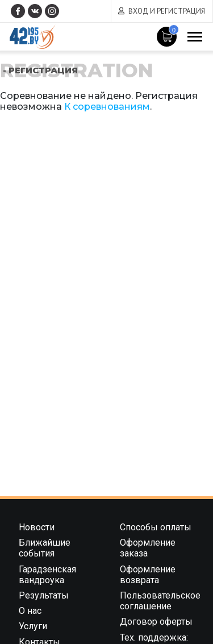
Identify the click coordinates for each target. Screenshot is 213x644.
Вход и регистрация (167, 11)
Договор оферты (156, 622)
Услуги (33, 626)
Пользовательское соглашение (160, 601)
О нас (30, 611)
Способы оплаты (156, 527)
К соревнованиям (107, 107)
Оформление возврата (148, 575)
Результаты (44, 595)
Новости (37, 527)
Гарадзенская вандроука (47, 575)
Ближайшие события (45, 548)
